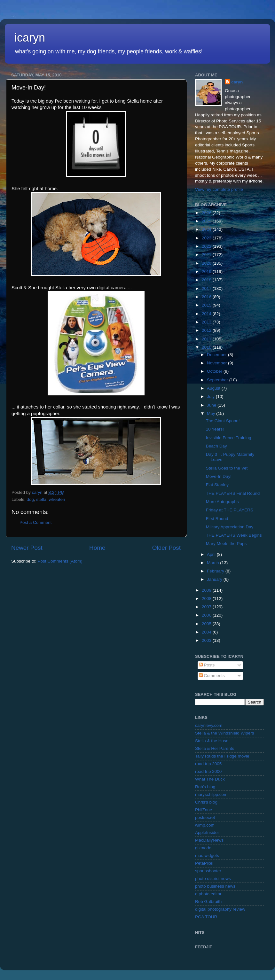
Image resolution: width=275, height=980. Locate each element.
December (217, 355)
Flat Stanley (217, 485)
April (212, 554)
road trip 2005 (208, 764)
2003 (207, 640)
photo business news (215, 886)
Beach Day (216, 446)
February (216, 571)
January (215, 579)
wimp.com (205, 825)
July (211, 397)
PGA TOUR (206, 917)
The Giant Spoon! (223, 421)
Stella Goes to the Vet (227, 468)
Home (97, 548)
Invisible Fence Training (229, 438)
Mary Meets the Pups (226, 544)
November (217, 363)
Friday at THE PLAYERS (230, 510)
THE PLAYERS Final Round (233, 493)
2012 (207, 330)
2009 (207, 590)
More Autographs (222, 502)
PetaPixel (204, 863)
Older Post (166, 548)
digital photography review (220, 909)
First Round (217, 519)
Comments (212, 676)
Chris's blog (206, 802)
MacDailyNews (209, 840)
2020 (207, 263)
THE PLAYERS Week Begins (234, 535)
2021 (207, 255)
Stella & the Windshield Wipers (225, 733)
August (214, 388)
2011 (207, 339)
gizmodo (203, 848)
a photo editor (208, 894)
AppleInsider (207, 832)
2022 (207, 246)
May (212, 413)
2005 (207, 624)
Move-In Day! (219, 476)
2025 (207, 221)
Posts (207, 665)
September (218, 380)
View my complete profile (219, 189)
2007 (207, 607)
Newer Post (27, 548)
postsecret (205, 817)
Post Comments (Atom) (60, 561)
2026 (207, 213)
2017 (207, 288)
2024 (207, 229)
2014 (207, 314)
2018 (207, 280)
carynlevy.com (209, 725)
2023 (207, 238)
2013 (207, 322)
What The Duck (210, 779)
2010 (207, 347)
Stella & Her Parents (215, 748)
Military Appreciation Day (230, 527)
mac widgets (207, 856)
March (213, 563)
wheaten (57, 499)
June (212, 405)
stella (41, 499)
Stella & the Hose (212, 741)
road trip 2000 (208, 771)
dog (30, 499)
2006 (207, 615)
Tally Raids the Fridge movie (222, 756)
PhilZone (204, 810)
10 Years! (215, 429)
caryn (237, 82)
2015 (207, 305)
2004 (207, 632)
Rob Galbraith (208, 902)
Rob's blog (205, 787)
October (215, 371)
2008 (207, 599)
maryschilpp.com (211, 794)
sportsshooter (208, 871)
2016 (207, 297)
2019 (207, 272)
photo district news (213, 879)
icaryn (30, 38)
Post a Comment (36, 522)
